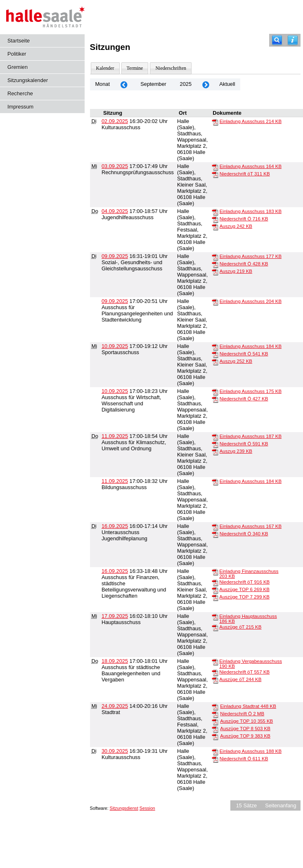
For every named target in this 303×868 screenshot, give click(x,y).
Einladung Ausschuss (251, 121)
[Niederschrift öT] (215, 174)
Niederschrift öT (245, 174)
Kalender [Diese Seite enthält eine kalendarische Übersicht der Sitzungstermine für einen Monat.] (105, 68)
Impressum (20, 107)
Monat (102, 84)
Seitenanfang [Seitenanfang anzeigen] (281, 805)
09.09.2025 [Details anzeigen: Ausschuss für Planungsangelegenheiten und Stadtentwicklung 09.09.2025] (115, 301)
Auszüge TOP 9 (245, 736)
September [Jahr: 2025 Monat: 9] (153, 84)
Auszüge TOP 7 (244, 597)
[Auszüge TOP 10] (215, 721)
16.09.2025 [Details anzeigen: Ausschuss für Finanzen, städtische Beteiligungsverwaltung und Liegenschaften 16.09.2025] (115, 571)
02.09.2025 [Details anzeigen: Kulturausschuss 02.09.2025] (115, 121)
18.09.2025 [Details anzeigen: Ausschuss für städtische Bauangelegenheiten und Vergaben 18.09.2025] (115, 661)
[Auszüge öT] (215, 627)
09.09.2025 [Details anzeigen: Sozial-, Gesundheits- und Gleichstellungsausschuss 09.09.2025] (115, 256)
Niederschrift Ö (244, 219)
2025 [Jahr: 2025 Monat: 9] (186, 84)
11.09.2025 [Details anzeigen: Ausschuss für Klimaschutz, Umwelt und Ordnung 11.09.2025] (115, 436)
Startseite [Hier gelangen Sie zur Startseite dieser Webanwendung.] (19, 41)
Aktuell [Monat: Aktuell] (227, 84)
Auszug (236, 226)
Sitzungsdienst (124, 808)
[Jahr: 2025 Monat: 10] (206, 84)
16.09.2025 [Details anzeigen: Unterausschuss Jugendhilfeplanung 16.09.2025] (115, 526)
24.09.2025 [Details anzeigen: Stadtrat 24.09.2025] (115, 706)
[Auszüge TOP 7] (215, 597)
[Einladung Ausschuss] (215, 122)
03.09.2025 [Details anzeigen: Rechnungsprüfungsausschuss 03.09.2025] (115, 166)
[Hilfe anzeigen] (293, 40)
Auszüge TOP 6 (244, 589)
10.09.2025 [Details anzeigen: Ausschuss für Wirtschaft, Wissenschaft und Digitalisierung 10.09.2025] (115, 391)
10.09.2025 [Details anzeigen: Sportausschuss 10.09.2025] (115, 346)
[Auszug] (215, 227)
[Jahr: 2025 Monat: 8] (124, 84)
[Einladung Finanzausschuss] (215, 572)
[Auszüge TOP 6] (215, 590)
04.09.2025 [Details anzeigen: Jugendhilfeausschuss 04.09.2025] (115, 211)
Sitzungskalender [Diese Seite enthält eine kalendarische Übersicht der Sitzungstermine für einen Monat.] (28, 80)
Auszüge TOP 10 (246, 721)
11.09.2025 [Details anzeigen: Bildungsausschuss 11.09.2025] (115, 481)
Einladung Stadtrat (248, 706)
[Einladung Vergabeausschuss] (215, 662)
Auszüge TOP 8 (245, 728)
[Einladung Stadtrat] (215, 707)
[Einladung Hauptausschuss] (215, 617)
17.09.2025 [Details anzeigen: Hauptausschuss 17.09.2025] (115, 616)
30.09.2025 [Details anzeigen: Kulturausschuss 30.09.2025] (115, 751)
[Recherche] (277, 40)
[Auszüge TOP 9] (215, 736)
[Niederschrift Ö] (215, 219)
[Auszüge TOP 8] (215, 729)
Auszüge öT (240, 627)
